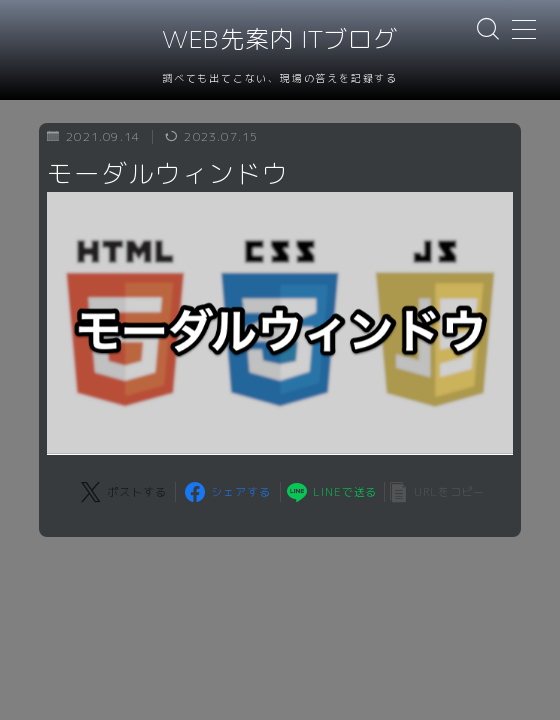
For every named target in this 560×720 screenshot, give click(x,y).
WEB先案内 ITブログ (280, 40)
